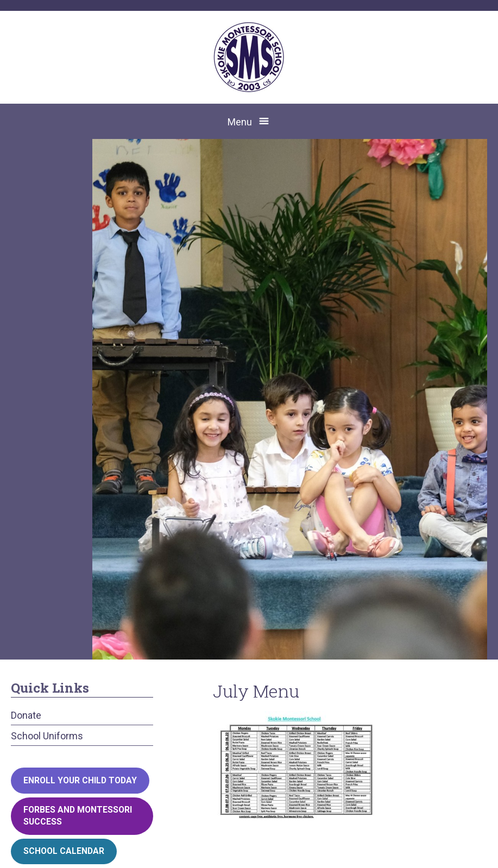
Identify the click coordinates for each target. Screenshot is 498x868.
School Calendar (64, 851)
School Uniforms (47, 736)
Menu (240, 122)
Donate (26, 715)
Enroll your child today (80, 780)
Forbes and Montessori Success (78, 816)
